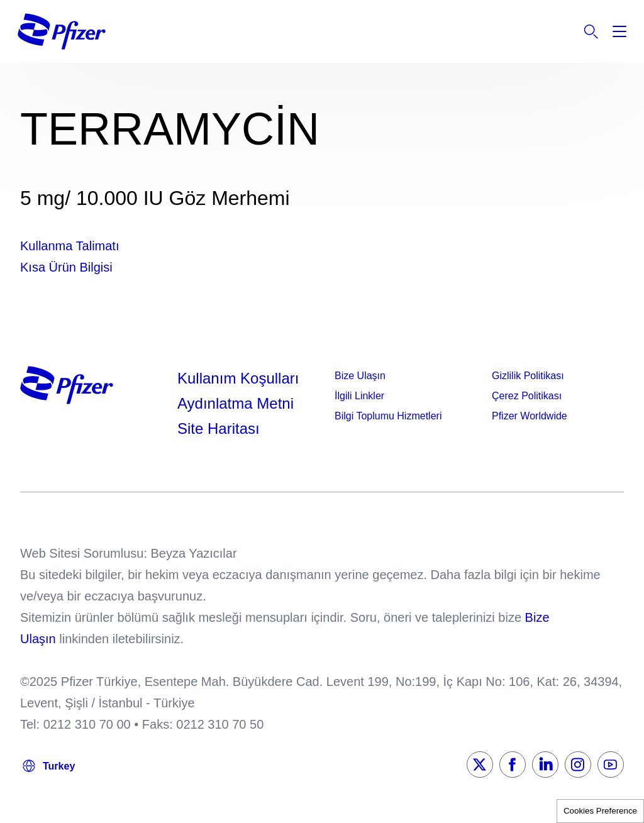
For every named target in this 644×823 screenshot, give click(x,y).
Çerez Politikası (527, 396)
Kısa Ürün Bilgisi (66, 267)
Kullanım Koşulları (238, 378)
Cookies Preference (600, 811)
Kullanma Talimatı (69, 246)
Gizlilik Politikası (528, 376)
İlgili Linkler (359, 396)
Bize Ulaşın (360, 376)
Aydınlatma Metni (236, 403)
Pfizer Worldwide (530, 416)
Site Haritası (219, 428)
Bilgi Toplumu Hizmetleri (388, 416)
